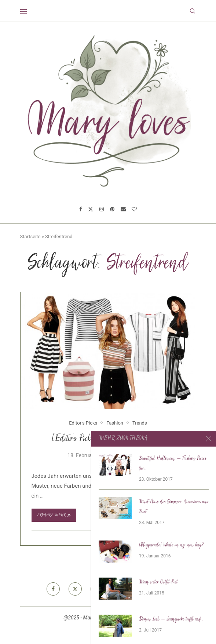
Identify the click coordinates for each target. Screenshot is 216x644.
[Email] (123, 209)
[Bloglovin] (134, 209)
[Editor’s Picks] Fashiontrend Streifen (108, 439)
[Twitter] (91, 209)
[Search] (193, 11)
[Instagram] (102, 209)
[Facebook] (81, 209)
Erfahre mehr (54, 515)
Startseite (30, 237)
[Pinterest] (112, 209)
